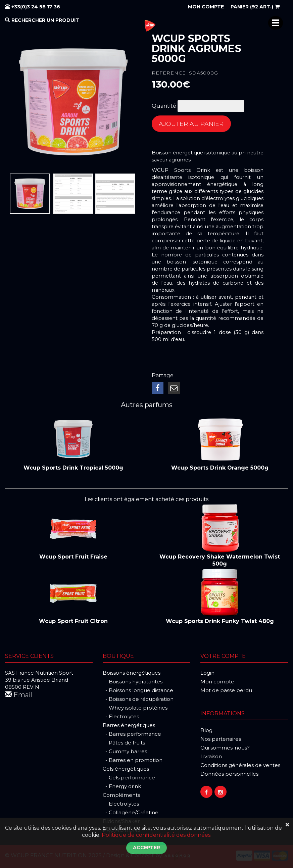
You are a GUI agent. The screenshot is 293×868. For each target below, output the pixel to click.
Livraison (211, 757)
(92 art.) (255, 7)
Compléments (121, 795)
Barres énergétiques (129, 726)
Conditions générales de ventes (240, 765)
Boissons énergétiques (132, 673)
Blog (206, 731)
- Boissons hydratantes (133, 682)
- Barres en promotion (133, 760)
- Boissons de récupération (138, 699)
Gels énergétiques (126, 769)
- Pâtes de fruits (124, 743)
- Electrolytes (121, 717)
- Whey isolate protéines (135, 708)
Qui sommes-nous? (225, 748)
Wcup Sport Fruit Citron (73, 621)
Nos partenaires (221, 739)
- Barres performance (132, 734)
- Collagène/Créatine (131, 813)
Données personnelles (229, 774)
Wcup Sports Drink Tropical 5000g (73, 468)
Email (19, 695)
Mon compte (217, 682)
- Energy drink (122, 787)
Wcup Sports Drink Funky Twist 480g (220, 621)
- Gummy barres (125, 752)
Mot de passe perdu (226, 691)
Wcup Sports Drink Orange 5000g (220, 468)
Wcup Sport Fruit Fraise (73, 557)
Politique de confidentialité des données (156, 835)
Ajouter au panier (191, 124)
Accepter (146, 848)
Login (207, 673)
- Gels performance (129, 778)
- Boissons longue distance (138, 691)
